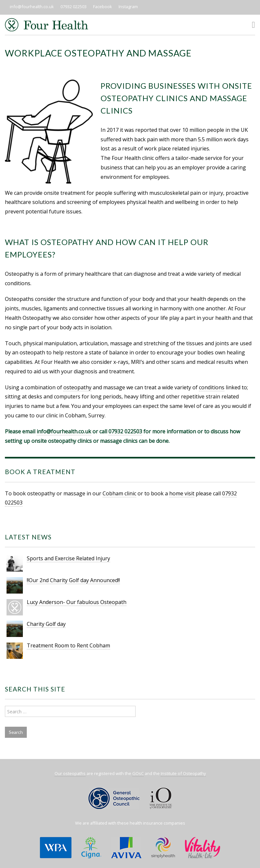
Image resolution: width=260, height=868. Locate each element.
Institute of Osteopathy (183, 773)
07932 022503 (73, 7)
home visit (182, 493)
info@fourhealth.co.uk (32, 7)
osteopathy (77, 387)
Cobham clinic (119, 493)
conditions (212, 387)
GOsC (138, 773)
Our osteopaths (70, 773)
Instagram (128, 7)
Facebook (103, 7)
